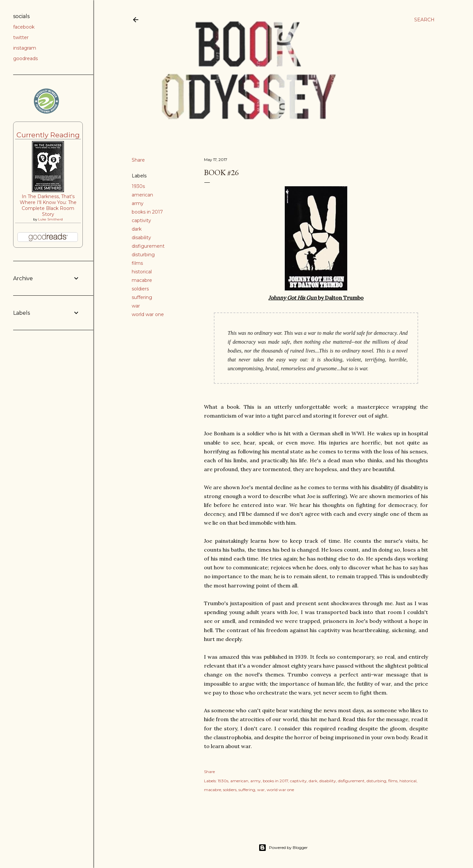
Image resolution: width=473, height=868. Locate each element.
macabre (142, 280)
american (142, 195)
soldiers (140, 289)
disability (141, 238)
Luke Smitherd (50, 219)
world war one (148, 314)
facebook (24, 27)
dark (137, 229)
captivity (141, 220)
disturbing (143, 255)
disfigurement (148, 246)
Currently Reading (48, 135)
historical (142, 272)
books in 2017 (147, 212)
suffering (142, 297)
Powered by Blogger (283, 848)
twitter (21, 37)
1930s (138, 186)
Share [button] (138, 160)
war (136, 306)
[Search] (424, 20)
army (138, 203)
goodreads (25, 58)
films (137, 263)
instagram (25, 48)
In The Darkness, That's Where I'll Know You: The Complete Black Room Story (48, 205)
